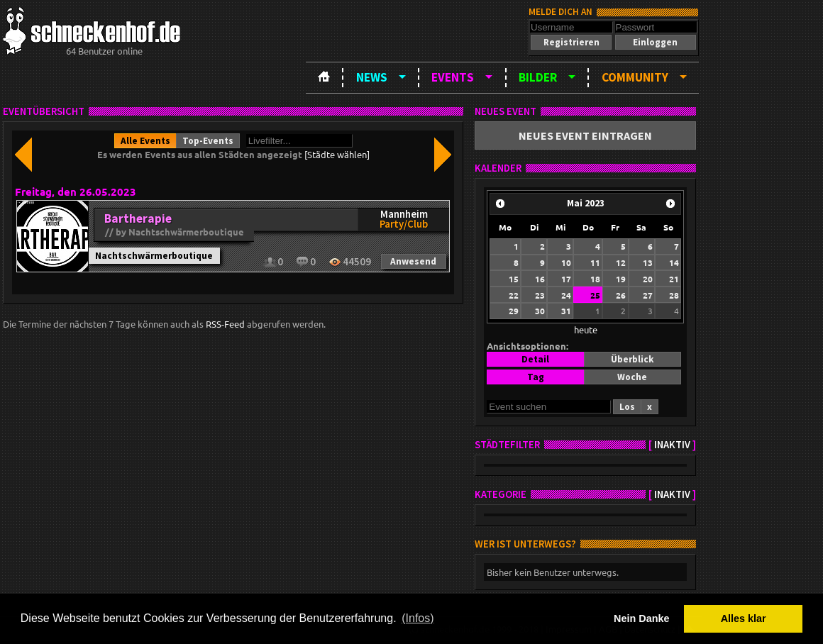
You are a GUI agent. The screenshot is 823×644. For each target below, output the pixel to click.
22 (514, 295)
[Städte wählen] (337, 154)
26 (621, 295)
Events (453, 77)
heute (586, 329)
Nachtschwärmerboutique (154, 256)
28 (674, 295)
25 (595, 295)
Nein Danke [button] (641, 618)
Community (635, 77)
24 (566, 295)
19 (621, 279)
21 (674, 279)
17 (566, 279)
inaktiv (672, 445)
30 (540, 311)
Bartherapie (138, 218)
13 (648, 262)
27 (648, 295)
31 (566, 311)
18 (595, 279)
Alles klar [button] (744, 618)
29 (514, 311)
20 (648, 279)
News (372, 77)
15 (514, 279)
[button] (571, 42)
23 (540, 295)
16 (540, 279)
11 (595, 262)
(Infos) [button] (418, 618)
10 (566, 262)
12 (621, 262)
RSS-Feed (225, 324)
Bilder (538, 77)
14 (674, 262)
